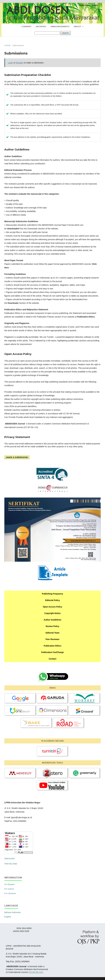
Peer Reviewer (52, 639)
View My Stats (11, 864)
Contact (52, 659)
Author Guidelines (52, 620)
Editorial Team (52, 633)
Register (84, 5)
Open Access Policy (52, 607)
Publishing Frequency (52, 594)
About (78, 26)
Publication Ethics (52, 646)
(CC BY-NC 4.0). (36, 972)
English (8, 917)
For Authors (9, 889)
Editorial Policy (52, 600)
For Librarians (10, 893)
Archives (41, 26)
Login (95, 5)
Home (7, 45)
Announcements (60, 26)
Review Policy (52, 626)
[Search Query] (47, 33)
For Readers (10, 884)
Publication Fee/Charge (52, 652)
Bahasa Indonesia (12, 912)
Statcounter (10, 858)
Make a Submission (17, 457)
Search (65, 33)
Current (27, 26)
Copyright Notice (53, 613)
